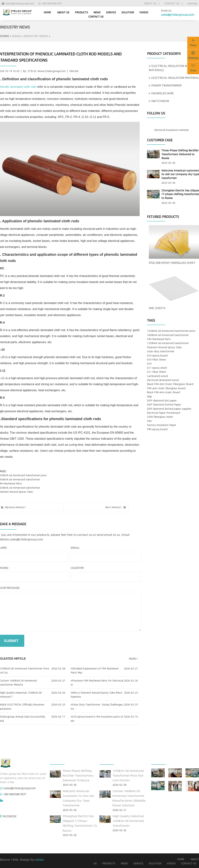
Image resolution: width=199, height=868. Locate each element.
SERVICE (111, 12)
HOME (5, 36)
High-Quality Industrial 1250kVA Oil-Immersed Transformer (128, 821)
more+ (133, 658)
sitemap (192, 3)
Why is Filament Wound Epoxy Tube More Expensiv (96, 695)
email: (75, 548)
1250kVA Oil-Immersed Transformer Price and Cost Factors (128, 775)
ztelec (40, 859)
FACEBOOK (10, 816)
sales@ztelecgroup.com (18, 3)
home (47, 12)
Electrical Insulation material (171, 130)
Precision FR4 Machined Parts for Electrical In (97, 682)
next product (115, 507)
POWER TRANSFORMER (165, 85)
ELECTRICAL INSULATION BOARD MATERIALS (172, 68)
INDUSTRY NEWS (36, 36)
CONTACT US (172, 3)
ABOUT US (150, 3)
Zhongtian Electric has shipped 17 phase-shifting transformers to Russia (80, 823)
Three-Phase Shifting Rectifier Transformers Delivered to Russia (180, 154)
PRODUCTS (81, 12)
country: (78, 568)
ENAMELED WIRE (161, 93)
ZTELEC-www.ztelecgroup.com (47, 71)
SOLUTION (128, 12)
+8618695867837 (50, 3)
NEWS (97, 12)
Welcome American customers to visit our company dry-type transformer (78, 798)
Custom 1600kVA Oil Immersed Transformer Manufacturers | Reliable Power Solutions (129, 798)
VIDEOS (144, 12)
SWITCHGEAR (159, 101)
